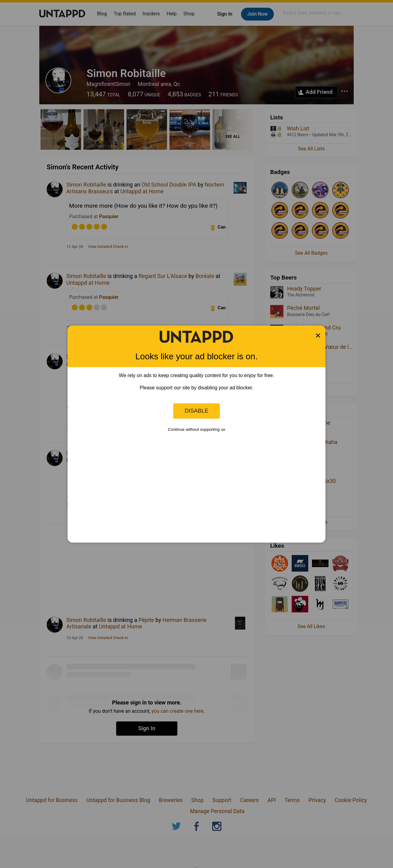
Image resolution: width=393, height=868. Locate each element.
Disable (196, 411)
